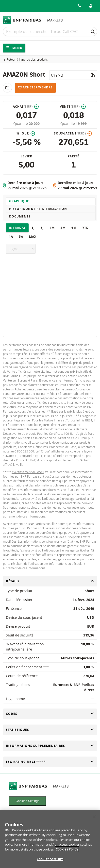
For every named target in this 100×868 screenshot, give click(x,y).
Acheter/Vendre (35, 88)
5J (42, 228)
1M (52, 228)
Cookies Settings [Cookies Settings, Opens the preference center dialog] (50, 862)
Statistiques (50, 730)
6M (74, 228)
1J (33, 228)
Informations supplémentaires (50, 746)
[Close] (94, 819)
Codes (50, 714)
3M (63, 228)
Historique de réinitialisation (38, 209)
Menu (14, 48)
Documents (20, 216)
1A (11, 237)
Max (33, 237)
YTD (85, 228)
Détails (50, 581)
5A (21, 237)
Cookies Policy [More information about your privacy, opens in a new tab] (67, 852)
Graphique (19, 201)
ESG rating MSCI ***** (50, 762)
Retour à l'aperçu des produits (27, 59)
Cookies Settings (28, 801)
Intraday (17, 228)
